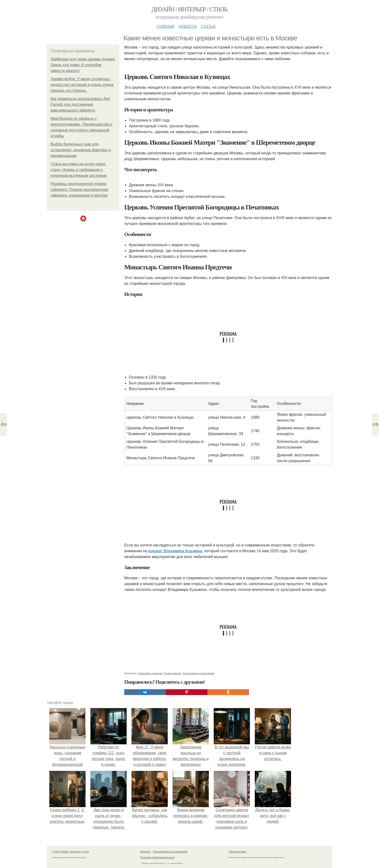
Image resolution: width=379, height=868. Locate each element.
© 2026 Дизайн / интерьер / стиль (70, 852)
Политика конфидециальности (157, 857)
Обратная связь (238, 852)
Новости (188, 26)
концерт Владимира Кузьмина (175, 551)
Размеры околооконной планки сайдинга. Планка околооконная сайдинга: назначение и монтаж (79, 190)
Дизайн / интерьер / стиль (189, 9)
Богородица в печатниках (199, 673)
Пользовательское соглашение (170, 852)
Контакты (145, 852)
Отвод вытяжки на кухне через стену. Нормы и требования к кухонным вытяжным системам (78, 170)
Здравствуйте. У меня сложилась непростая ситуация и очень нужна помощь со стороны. (82, 85)
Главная (165, 26)
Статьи (208, 26)
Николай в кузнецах (150, 673)
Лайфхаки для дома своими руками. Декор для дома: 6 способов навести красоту (83, 65)
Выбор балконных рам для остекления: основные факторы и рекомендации (81, 150)
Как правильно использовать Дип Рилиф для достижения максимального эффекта (80, 104)
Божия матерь (173, 673)
